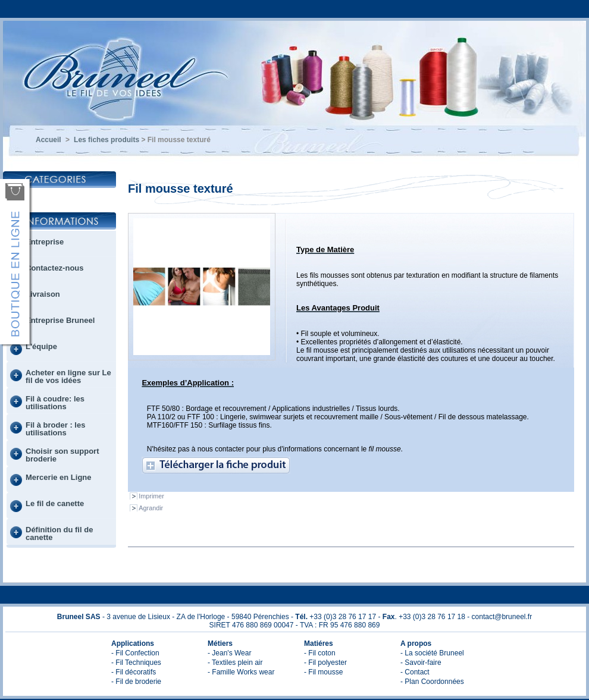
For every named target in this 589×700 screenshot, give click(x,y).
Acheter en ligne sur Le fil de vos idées (68, 376)
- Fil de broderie (136, 682)
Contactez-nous (55, 268)
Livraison (43, 294)
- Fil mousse (323, 672)
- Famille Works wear (241, 672)
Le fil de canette (55, 503)
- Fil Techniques (136, 663)
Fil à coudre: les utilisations (55, 403)
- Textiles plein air (235, 663)
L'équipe (41, 346)
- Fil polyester (325, 663)
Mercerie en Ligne (59, 477)
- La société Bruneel (432, 653)
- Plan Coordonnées (432, 682)
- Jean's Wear (229, 653)
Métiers (220, 644)
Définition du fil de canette (59, 533)
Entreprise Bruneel (60, 320)
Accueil (48, 140)
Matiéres (319, 644)
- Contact (415, 672)
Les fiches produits (106, 140)
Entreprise (45, 242)
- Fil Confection (135, 653)
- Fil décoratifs (134, 672)
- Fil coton (320, 653)
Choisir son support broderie (62, 455)
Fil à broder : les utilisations (55, 429)
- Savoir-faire (421, 663)
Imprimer (151, 496)
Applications (133, 644)
